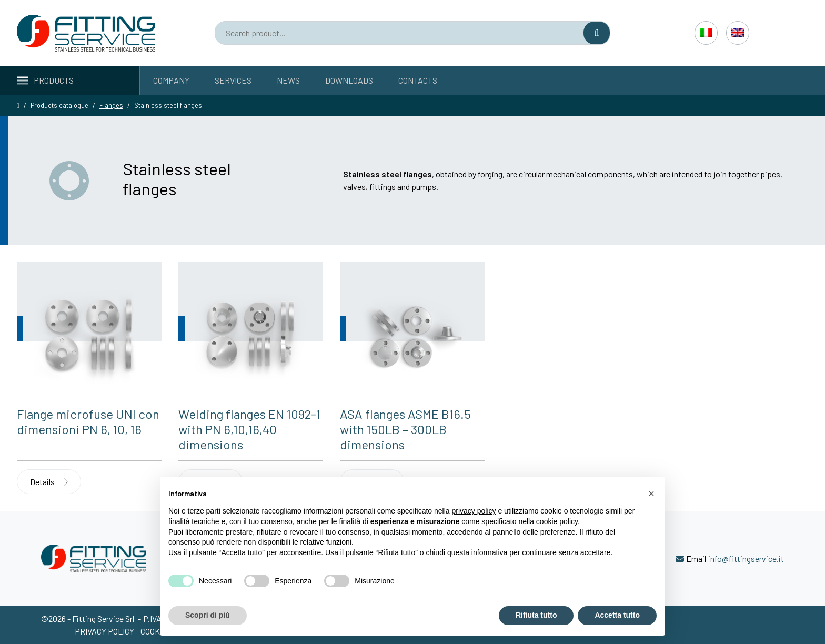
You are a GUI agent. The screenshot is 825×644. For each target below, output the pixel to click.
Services (233, 80)
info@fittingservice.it (746, 559)
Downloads (349, 80)
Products (45, 80)
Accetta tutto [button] (617, 615)
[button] (651, 494)
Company (171, 80)
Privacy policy (105, 631)
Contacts (418, 80)
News (288, 80)
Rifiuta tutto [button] (536, 615)
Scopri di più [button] (208, 615)
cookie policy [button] (557, 521)
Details (49, 482)
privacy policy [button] (474, 511)
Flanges (111, 105)
